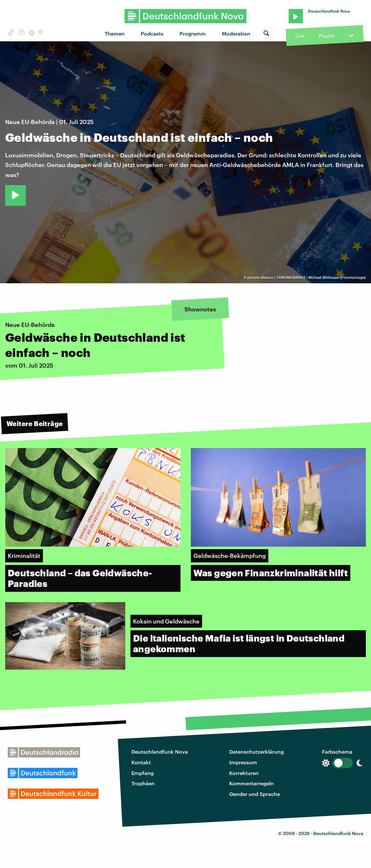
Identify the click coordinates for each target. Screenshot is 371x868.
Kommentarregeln (252, 783)
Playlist (327, 36)
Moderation (236, 33)
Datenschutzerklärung (257, 752)
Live (300, 36)
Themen (115, 33)
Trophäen (143, 783)
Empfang (143, 773)
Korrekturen (244, 773)
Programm (193, 33)
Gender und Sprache (255, 794)
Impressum (243, 762)
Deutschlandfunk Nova (160, 752)
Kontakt (141, 762)
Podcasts (152, 33)
